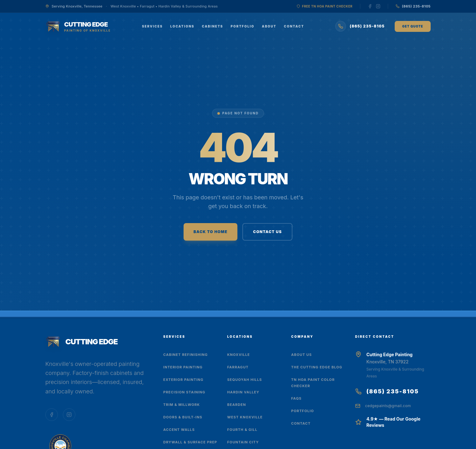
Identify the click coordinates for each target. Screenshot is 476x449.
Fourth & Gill (242, 430)
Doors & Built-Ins (183, 417)
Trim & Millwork (182, 405)
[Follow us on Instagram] (378, 6)
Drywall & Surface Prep (190, 442)
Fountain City (243, 442)
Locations (182, 26)
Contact (294, 26)
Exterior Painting (183, 380)
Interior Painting (183, 367)
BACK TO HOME (211, 232)
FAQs (296, 398)
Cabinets (213, 26)
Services (152, 26)
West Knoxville (245, 417)
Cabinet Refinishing (185, 355)
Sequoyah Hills (245, 380)
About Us (301, 355)
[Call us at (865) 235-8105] (413, 6)
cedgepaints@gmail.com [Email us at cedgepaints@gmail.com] (388, 406)
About (269, 26)
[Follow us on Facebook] (370, 6)
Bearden (237, 405)
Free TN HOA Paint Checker (324, 6)
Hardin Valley (243, 392)
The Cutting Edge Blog (317, 367)
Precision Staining (184, 392)
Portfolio (242, 26)
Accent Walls (179, 430)
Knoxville (239, 355)
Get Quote (413, 26)
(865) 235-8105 (393, 391)
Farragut (238, 367)
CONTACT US (267, 232)
